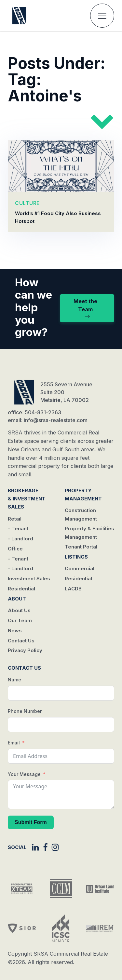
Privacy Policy (25, 650)
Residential (21, 589)
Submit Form (31, 822)
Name (14, 680)
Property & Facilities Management (89, 533)
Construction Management (81, 514)
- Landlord (20, 539)
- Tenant (18, 529)
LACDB (73, 589)
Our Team (20, 620)
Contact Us (21, 641)
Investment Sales (29, 579)
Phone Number (25, 711)
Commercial (80, 568)
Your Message (24, 774)
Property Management (83, 495)
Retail (15, 519)
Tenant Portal (81, 547)
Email (14, 743)
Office (15, 549)
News (15, 631)
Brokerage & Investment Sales (27, 499)
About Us (19, 610)
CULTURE (27, 203)
